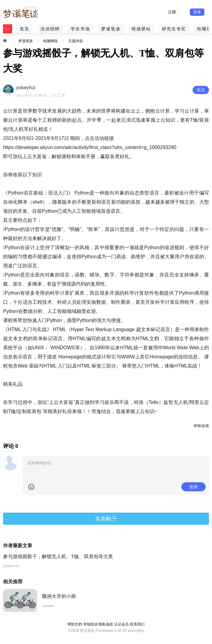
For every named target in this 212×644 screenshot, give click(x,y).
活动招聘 (50, 29)
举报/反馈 (201, 426)
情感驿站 (141, 29)
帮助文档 (75, 624)
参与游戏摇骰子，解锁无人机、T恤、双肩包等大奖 (58, 556)
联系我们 (137, 624)
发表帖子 (106, 519)
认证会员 (121, 624)
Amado (48, 606)
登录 (197, 12)
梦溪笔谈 (111, 29)
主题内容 (76, 41)
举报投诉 (91, 624)
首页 (25, 29)
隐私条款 (106, 624)
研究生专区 (174, 29)
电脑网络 (50, 41)
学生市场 (80, 29)
